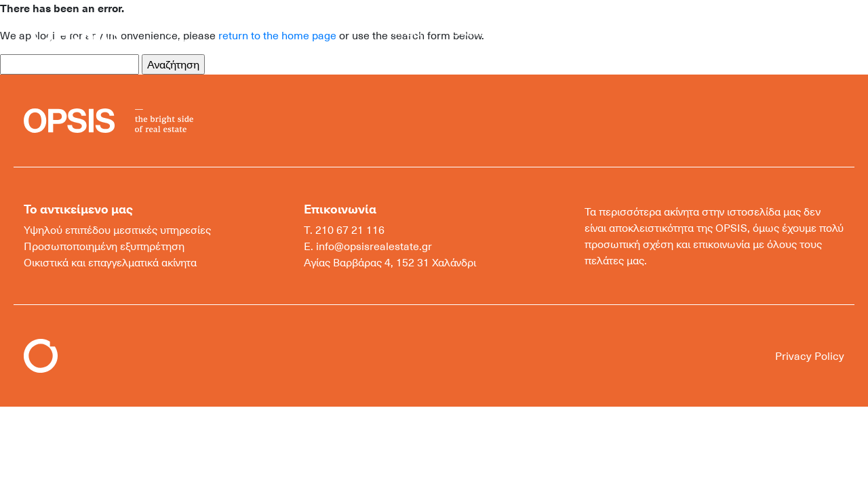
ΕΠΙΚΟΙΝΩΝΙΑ (699, 32)
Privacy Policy (810, 356)
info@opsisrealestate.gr (374, 246)
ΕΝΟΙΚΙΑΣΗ (479, 32)
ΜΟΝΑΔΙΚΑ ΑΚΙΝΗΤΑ (586, 32)
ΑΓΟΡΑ (410, 32)
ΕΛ (768, 32)
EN (794, 32)
